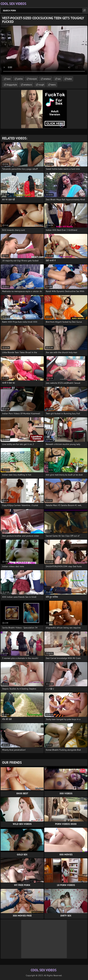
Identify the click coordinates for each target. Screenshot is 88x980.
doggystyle (12, 85)
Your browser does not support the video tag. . (44, 50)
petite (20, 79)
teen (9, 79)
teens (53, 85)
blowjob (33, 79)
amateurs (28, 85)
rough (41, 85)
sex (59, 79)
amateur (47, 79)
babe (69, 79)
